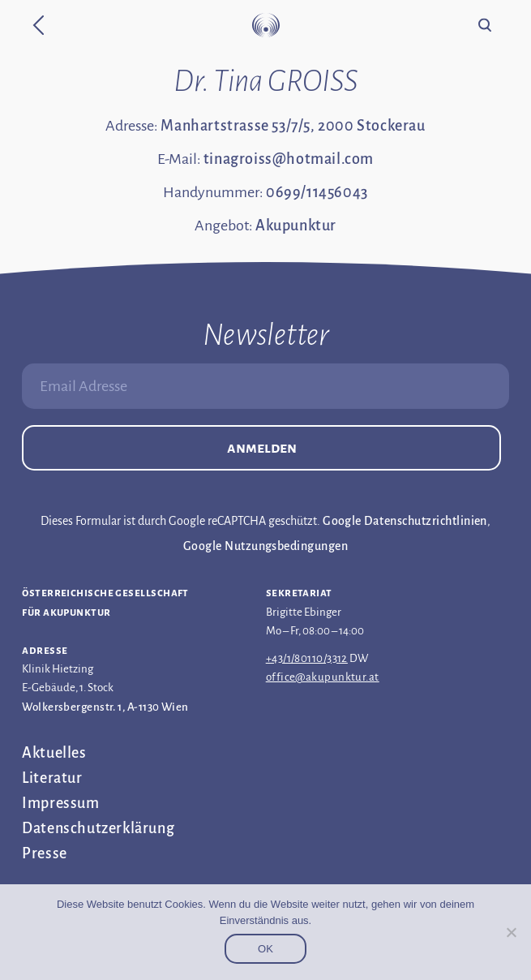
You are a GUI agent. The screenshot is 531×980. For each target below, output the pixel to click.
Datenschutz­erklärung (98, 828)
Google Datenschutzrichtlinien (405, 521)
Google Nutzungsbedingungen (265, 546)
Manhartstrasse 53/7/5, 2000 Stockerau (293, 126)
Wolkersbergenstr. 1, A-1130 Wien (105, 707)
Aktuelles (54, 753)
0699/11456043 (317, 192)
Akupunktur (296, 226)
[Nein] (511, 932)
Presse (45, 853)
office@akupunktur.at (323, 677)
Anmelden (262, 448)
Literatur (52, 778)
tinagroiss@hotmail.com (289, 159)
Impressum (60, 803)
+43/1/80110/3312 (307, 658)
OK (265, 949)
